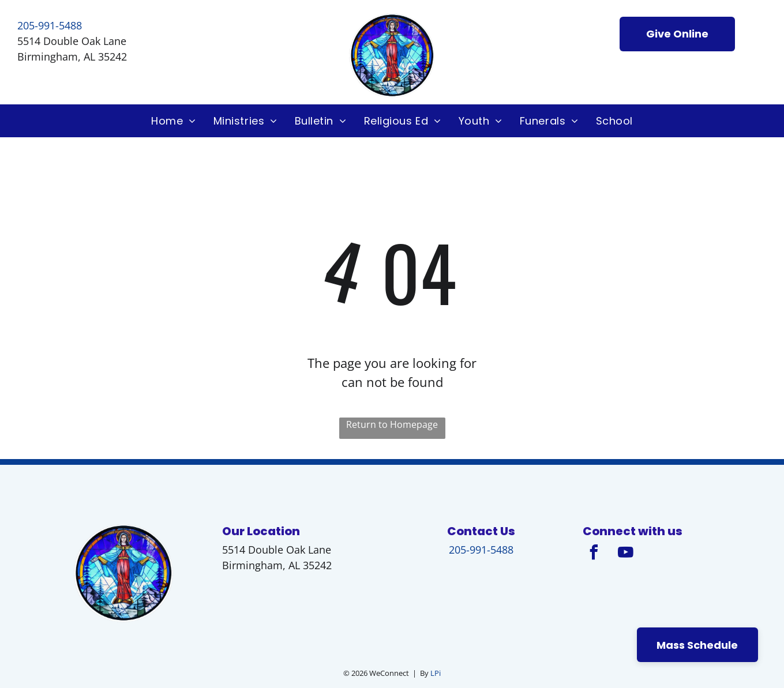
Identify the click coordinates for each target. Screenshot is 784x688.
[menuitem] (174, 121)
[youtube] (626, 554)
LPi (436, 673)
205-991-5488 (50, 25)
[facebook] (594, 554)
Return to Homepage (392, 424)
